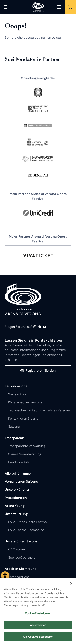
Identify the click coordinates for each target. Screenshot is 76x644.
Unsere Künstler (17, 490)
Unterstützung (16, 514)
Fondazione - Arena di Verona (23, 299)
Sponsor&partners (22, 557)
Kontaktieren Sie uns (23, 418)
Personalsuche (19, 577)
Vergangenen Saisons (21, 481)
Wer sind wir (17, 394)
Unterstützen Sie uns (21, 541)
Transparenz (14, 438)
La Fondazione (16, 386)
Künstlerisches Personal (26, 402)
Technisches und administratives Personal (39, 410)
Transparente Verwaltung (27, 446)
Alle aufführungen (19, 473)
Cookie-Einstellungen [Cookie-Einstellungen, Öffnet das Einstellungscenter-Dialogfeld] (38, 615)
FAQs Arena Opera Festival (28, 522)
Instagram (35, 327)
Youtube (45, 327)
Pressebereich (16, 498)
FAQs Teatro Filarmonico (26, 530)
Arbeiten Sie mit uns (21, 569)
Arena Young (15, 506)
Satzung (14, 427)
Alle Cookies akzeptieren (38, 638)
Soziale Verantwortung (25, 454)
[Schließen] (71, 585)
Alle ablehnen (38, 627)
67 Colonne (16, 549)
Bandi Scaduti (18, 462)
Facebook (40, 327)
